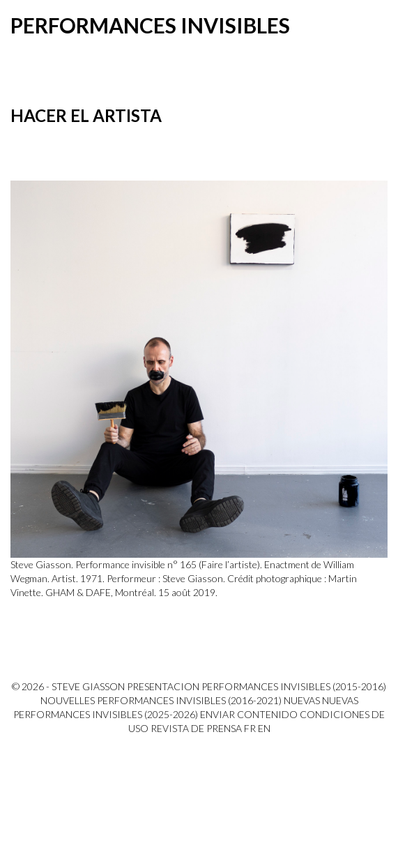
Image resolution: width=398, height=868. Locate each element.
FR (250, 728)
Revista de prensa (196, 728)
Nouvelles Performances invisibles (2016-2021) (161, 700)
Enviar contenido (249, 714)
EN (264, 728)
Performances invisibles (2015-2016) (294, 686)
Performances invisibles (150, 25)
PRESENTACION (163, 686)
